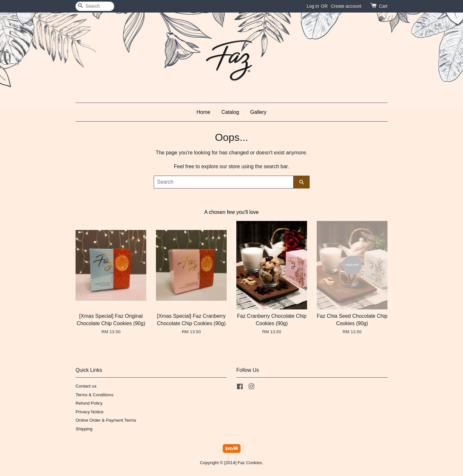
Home (203, 112)
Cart (383, 6)
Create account (346, 6)
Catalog (230, 112)
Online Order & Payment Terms (106, 420)
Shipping (84, 429)
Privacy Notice (90, 412)
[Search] (95, 6)
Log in (313, 6)
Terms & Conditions (95, 395)
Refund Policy (89, 403)
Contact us (86, 386)
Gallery (258, 112)
